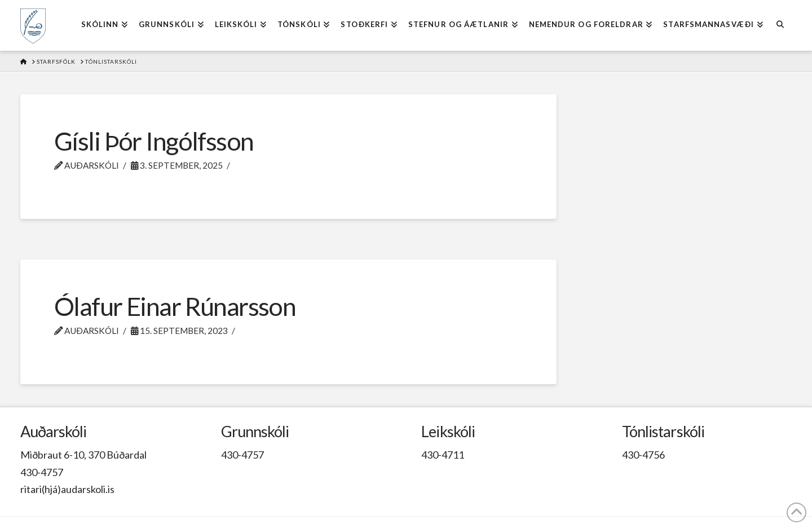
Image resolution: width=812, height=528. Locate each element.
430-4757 (42, 472)
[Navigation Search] (780, 25)
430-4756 (643, 455)
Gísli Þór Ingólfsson (154, 141)
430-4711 (443, 455)
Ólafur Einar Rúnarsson (175, 306)
